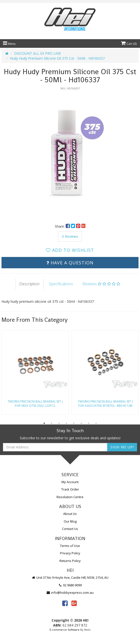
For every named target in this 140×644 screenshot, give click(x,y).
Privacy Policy (70, 553)
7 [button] (89, 423)
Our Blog (70, 521)
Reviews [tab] (101, 284)
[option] (70, 154)
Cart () (129, 44)
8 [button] (96, 423)
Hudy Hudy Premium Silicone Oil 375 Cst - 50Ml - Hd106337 (57, 58)
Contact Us (70, 529)
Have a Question (70, 263)
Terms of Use (70, 546)
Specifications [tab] (61, 284)
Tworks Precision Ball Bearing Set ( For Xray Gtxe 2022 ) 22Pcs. (35, 404)
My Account (70, 482)
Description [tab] (29, 284)
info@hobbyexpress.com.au (70, 593)
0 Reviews (70, 236)
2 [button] (52, 423)
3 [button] (59, 423)
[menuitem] (68, 226)
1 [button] (44, 423)
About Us (70, 514)
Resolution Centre (70, 497)
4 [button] (66, 423)
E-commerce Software (65, 630)
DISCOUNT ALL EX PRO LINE (38, 53)
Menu (9, 44)
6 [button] (81, 423)
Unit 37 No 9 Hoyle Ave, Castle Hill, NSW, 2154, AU (70, 577)
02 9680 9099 (70, 585)
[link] (65, 603)
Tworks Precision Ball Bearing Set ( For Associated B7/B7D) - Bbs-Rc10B (105, 404)
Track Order (70, 489)
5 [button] (74, 423)
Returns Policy (70, 561)
